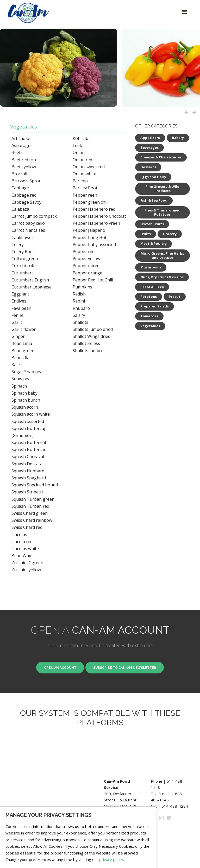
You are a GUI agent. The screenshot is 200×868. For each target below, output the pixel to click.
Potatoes (149, 297)
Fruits (146, 234)
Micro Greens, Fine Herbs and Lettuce (162, 255)
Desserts (148, 167)
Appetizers (150, 138)
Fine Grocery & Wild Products (162, 189)
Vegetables (24, 127)
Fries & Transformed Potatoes (162, 212)
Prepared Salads (155, 306)
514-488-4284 (175, 806)
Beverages (149, 147)
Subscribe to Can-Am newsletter (125, 668)
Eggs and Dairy (153, 177)
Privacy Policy (116, 825)
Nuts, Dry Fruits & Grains (162, 277)
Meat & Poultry (154, 243)
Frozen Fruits (152, 224)
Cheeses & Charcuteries (161, 157)
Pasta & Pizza (152, 287)
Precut (175, 297)
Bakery (178, 138)
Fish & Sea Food (154, 200)
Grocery (170, 234)
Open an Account (60, 668)
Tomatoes (149, 316)
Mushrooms (151, 267)
